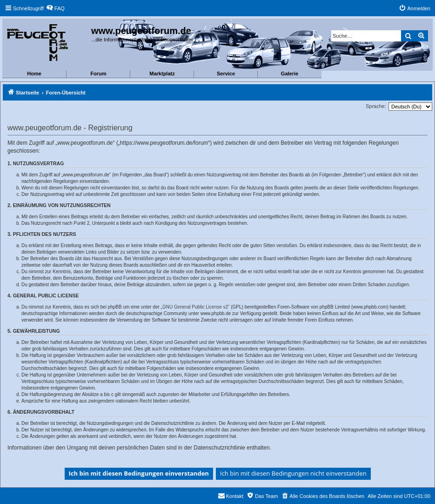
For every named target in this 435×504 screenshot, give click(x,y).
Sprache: (376, 106)
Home (34, 74)
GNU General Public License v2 (195, 307)
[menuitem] (55, 8)
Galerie (290, 74)
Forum (98, 74)
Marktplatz (162, 74)
